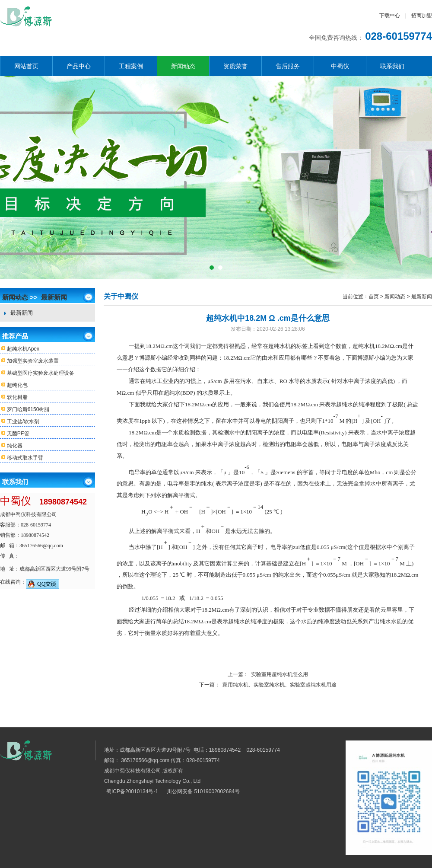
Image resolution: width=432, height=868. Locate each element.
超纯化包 (14, 385)
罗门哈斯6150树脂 (25, 410)
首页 (374, 297)
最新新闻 (54, 297)
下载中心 (390, 16)
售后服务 (288, 66)
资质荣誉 (235, 66)
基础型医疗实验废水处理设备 (37, 373)
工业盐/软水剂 (20, 422)
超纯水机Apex (20, 349)
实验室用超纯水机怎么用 (280, 674)
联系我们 (392, 66)
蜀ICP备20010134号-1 (132, 791)
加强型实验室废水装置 (29, 361)
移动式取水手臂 (22, 458)
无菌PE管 (15, 434)
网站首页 (26, 66)
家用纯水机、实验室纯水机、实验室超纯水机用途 (280, 685)
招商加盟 (422, 16)
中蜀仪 (340, 66)
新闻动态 (183, 66)
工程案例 (131, 66)
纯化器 (11, 446)
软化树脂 (14, 397)
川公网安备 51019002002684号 (203, 791)
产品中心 (79, 66)
